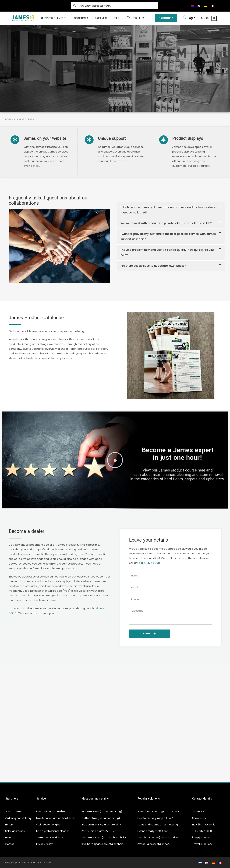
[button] (171, 210)
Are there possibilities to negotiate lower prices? (153, 266)
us (22, 608)
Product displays (188, 138)
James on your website (45, 138)
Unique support (112, 138)
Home (8, 119)
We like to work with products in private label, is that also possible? (166, 223)
